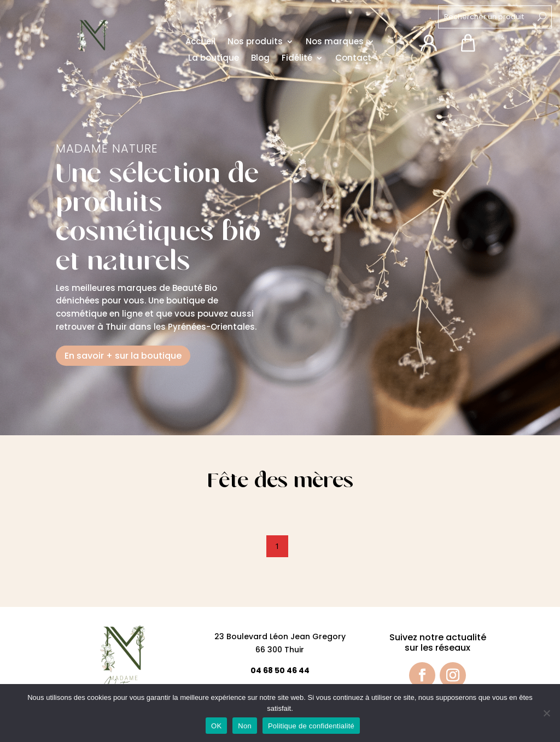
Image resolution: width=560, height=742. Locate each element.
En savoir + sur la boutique (123, 356)
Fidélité (297, 59)
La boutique (214, 59)
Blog (260, 59)
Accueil (200, 43)
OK (216, 726)
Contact (353, 59)
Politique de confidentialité (311, 726)
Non (245, 726)
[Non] (546, 713)
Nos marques (335, 43)
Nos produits (255, 43)
